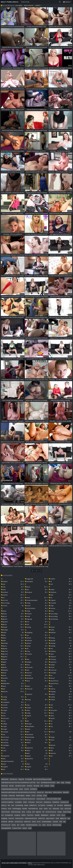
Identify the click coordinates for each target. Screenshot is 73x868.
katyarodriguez (41, 799)
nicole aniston (19, 818)
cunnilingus (50, 805)
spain (41, 809)
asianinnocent (65, 802)
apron (63, 815)
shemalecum (13, 779)
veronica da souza (51, 812)
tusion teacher (6, 812)
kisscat (49, 825)
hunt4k (23, 825)
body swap (5, 786)
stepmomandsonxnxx (31, 818)
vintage (60, 812)
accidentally (29, 779)
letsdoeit (29, 786)
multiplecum (68, 805)
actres (33, 796)
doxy (62, 809)
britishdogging (17, 809)
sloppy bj (21, 779)
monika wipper (20, 796)
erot (50, 809)
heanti (52, 786)
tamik (30, 828)
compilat (47, 786)
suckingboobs (9, 815)
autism (46, 809)
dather (25, 802)
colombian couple (20, 786)
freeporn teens (17, 828)
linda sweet (48, 792)
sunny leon (39, 802)
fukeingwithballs (6, 828)
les (40, 825)
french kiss (30, 815)
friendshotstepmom (32, 825)
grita (61, 822)
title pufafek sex (33, 809)
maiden (24, 815)
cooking (29, 812)
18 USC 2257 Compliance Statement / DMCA (17, 863)
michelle (25, 809)
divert (39, 822)
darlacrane (12, 796)
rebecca (4, 805)
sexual (34, 822)
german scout (19, 822)
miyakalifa (66, 792)
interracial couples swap (54, 799)
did (43, 812)
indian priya (42, 818)
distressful (68, 809)
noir (9, 805)
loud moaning (19, 805)
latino (44, 825)
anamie (14, 825)
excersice (11, 818)
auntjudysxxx (47, 802)
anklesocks (27, 822)
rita (18, 825)
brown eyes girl (6, 825)
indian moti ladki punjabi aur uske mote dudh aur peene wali (18, 792)
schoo (45, 796)
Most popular (29, 5)
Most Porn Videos (10, 2)
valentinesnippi (57, 825)
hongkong (4, 818)
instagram (17, 815)
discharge (36, 786)
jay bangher (18, 802)
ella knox (11, 822)
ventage (68, 782)
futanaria (4, 809)
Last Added (19, 5)
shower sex (40, 792)
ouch (38, 782)
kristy (10, 809)
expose (25, 828)
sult (42, 786)
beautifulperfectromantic (48, 782)
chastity (27, 789)
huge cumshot (50, 818)
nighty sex (63, 818)
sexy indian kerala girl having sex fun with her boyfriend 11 (18, 799)
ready (21, 789)
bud (34, 812)
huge (63, 782)
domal (59, 815)
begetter (39, 812)
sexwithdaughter (47, 822)
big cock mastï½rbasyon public (42, 779)
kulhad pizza (33, 805)
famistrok (4, 822)
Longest (38, 5)
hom (13, 805)
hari (64, 822)
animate (11, 786)
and (3, 815)
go (55, 805)
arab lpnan (31, 802)
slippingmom (45, 815)
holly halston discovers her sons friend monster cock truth (18, 782)
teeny (23, 812)
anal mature (34, 789)
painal (57, 818)
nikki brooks (5, 779)
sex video (60, 805)
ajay (69, 818)
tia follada (4, 796)
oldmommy (56, 809)
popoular (55, 822)
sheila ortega (67, 812)
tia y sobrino (42, 805)
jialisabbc (53, 815)
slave (58, 782)
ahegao (28, 796)
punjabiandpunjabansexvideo (10, 789)
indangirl (37, 815)
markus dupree (58, 792)
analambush (56, 802)
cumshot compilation (7, 802)
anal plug (39, 796)
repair (26, 805)
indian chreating (16, 812)
